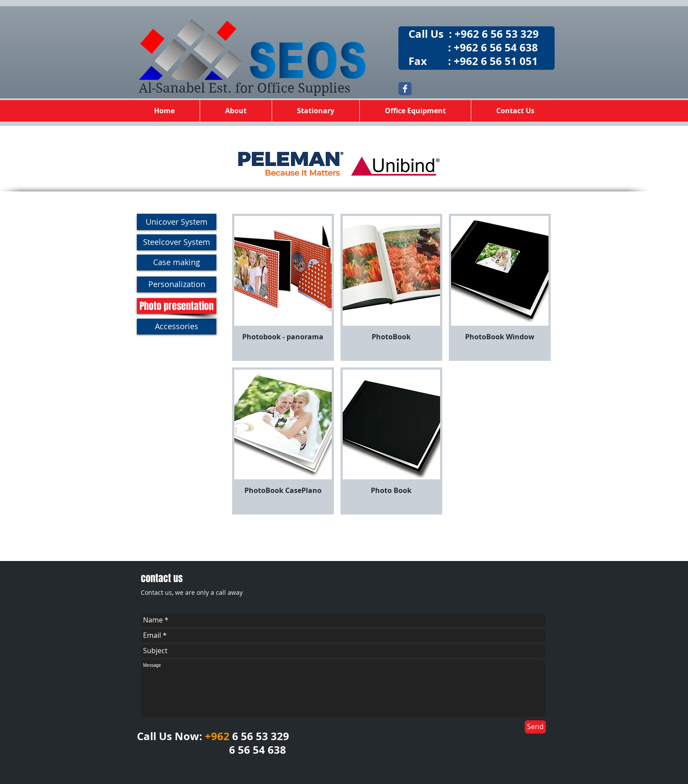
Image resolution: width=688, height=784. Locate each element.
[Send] (535, 727)
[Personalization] (177, 284)
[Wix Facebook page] (405, 89)
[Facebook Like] (491, 584)
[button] (283, 287)
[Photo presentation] (177, 306)
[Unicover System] (177, 222)
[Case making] (177, 263)
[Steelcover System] (177, 242)
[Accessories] (177, 327)
